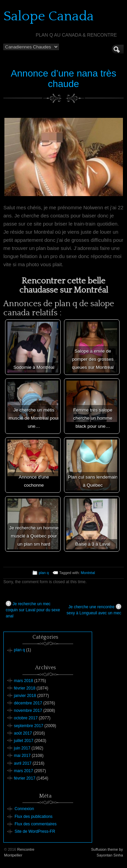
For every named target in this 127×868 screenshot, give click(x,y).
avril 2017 (23, 763)
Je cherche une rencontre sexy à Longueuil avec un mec (94, 610)
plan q (44, 573)
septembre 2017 (29, 726)
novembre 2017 (28, 711)
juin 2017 (22, 748)
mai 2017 (22, 756)
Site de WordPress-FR (35, 831)
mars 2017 (24, 771)
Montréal (88, 573)
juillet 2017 (24, 741)
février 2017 (25, 778)
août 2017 (23, 733)
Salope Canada (49, 16)
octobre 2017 (26, 718)
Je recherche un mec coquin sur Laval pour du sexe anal (33, 610)
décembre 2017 (28, 703)
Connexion (24, 809)
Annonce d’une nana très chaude (63, 79)
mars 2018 (24, 681)
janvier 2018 (25, 696)
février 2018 (25, 688)
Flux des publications (34, 817)
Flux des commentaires (36, 824)
